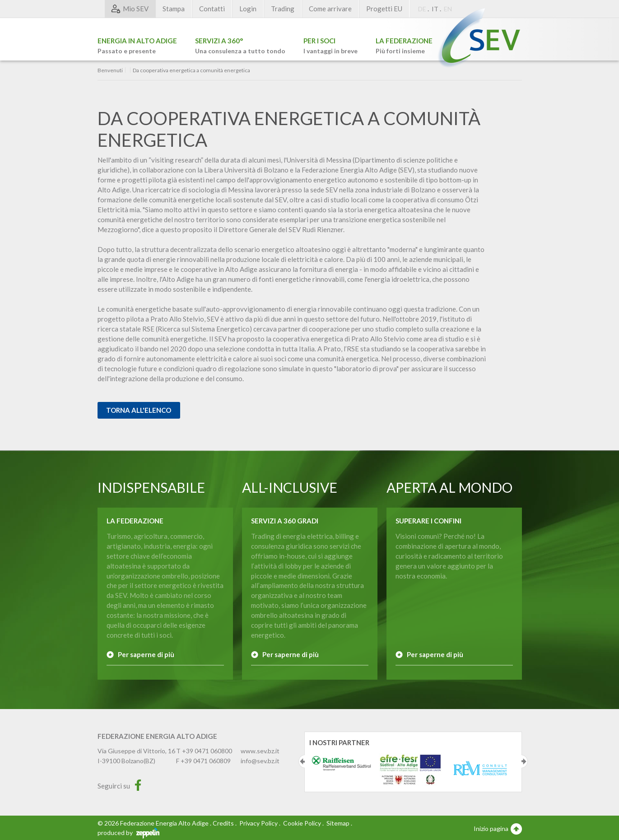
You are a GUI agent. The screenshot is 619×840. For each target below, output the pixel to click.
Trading (283, 9)
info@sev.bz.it (260, 761)
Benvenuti (110, 70)
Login (248, 9)
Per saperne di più (146, 654)
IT (435, 9)
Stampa (174, 9)
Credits (223, 823)
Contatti (212, 9)
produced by (128, 833)
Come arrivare (330, 9)
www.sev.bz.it (260, 751)
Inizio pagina (498, 828)
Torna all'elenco (139, 410)
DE (422, 9)
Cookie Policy (302, 823)
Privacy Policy (258, 823)
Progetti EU (384, 9)
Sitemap (338, 823)
